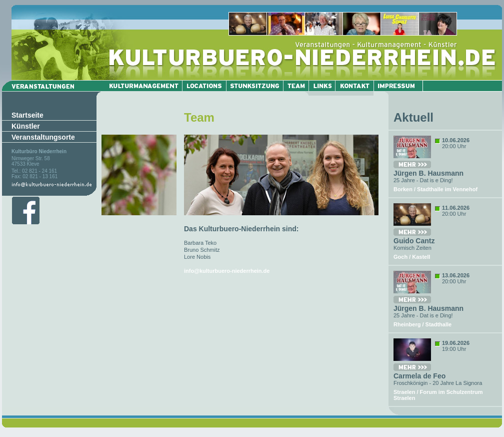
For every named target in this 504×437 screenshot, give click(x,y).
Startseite (27, 115)
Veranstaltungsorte (43, 137)
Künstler (26, 126)
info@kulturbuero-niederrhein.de (227, 271)
